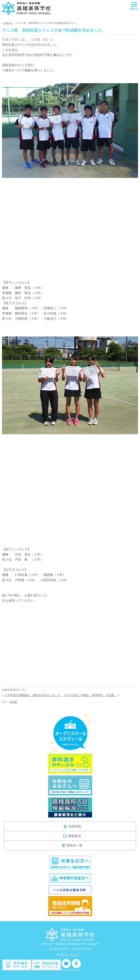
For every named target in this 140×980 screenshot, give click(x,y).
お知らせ (8, 23)
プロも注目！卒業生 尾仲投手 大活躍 (90, 695)
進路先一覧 (72, 846)
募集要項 (72, 836)
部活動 (13, 702)
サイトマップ (70, 954)
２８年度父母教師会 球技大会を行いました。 (34, 695)
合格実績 (72, 827)
